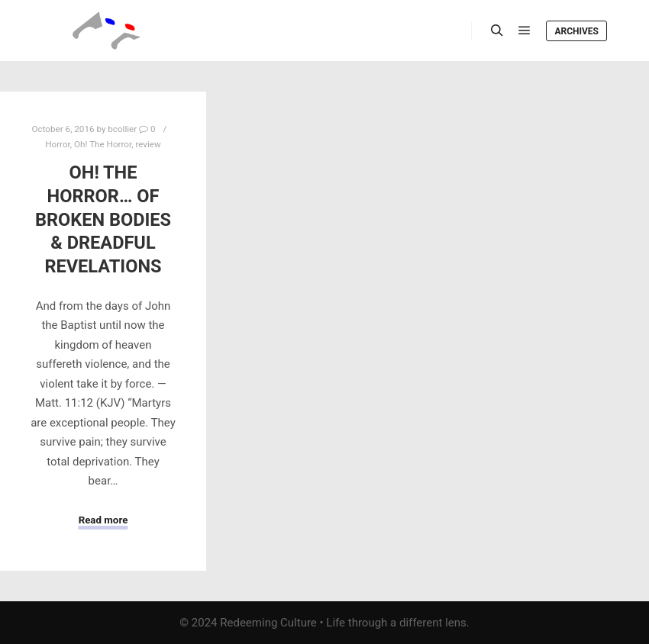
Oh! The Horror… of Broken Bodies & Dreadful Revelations (103, 219)
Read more (103, 520)
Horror (58, 144)
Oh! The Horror (103, 144)
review (148, 144)
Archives (576, 31)
